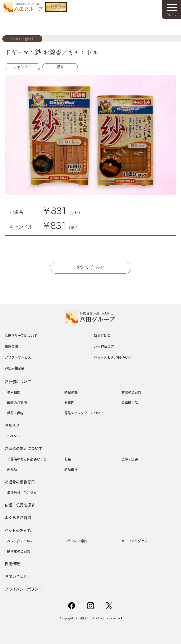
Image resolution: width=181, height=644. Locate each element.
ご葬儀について (18, 382)
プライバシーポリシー (23, 589)
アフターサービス (18, 357)
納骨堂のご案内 (19, 551)
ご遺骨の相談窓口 (20, 482)
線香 (60, 67)
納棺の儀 (71, 392)
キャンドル (23, 67)
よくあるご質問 (18, 518)
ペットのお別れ (18, 530)
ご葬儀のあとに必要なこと (27, 459)
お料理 (69, 403)
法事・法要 (130, 459)
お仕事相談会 (15, 368)
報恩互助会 (102, 336)
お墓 (68, 459)
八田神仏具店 (104, 346)
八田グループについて (21, 336)
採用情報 (12, 564)
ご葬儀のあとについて (24, 448)
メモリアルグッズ (134, 541)
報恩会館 (11, 346)
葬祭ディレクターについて (84, 413)
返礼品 (12, 469)
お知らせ (12, 425)
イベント (14, 436)
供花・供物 (15, 413)
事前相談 (14, 392)
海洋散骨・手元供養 (22, 493)
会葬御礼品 (130, 403)
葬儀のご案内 (17, 403)
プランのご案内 (76, 541)
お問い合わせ (90, 267)
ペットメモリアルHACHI (113, 357)
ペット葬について (20, 541)
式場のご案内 (131, 392)
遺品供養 (71, 469)
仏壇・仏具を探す (20, 505)
